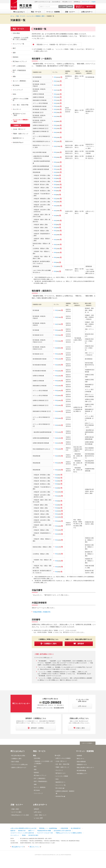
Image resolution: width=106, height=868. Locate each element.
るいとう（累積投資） (20, 81)
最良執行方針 (22, 831)
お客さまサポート (40, 805)
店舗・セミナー (17, 805)
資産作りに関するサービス (19, 767)
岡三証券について (67, 2)
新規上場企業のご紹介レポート (86, 767)
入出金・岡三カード (19, 129)
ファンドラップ (18, 90)
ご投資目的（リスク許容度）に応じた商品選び (21, 38)
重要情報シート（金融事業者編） (49, 828)
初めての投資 (15, 762)
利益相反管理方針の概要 (44, 831)
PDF (57, 77)
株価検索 (79, 756)
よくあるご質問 (38, 818)
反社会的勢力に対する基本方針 (62, 831)
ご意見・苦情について (40, 815)
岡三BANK (16, 85)
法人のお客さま (56, 2)
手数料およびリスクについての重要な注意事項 (69, 833)
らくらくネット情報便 (62, 776)
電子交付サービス (61, 773)
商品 (35, 756)
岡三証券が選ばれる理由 (18, 756)
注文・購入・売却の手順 (21, 105)
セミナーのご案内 (16, 812)
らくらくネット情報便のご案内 (21, 121)
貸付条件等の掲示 (33, 835)
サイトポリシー (15, 835)
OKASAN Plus (17, 143)
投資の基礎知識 (81, 762)
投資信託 (16, 57)
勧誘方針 (13, 831)
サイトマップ (86, 2)
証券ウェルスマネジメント (42, 2)
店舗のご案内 (15, 809)
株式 (14, 48)
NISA (14, 94)
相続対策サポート (18, 138)
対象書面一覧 (50, 16)
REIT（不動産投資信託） (19, 71)
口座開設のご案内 (16, 759)
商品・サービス (18, 29)
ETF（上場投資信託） (20, 66)
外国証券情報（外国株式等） (42, 612)
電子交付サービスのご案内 (19, 114)
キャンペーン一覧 (18, 44)
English (94, 2)
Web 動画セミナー (82, 773)
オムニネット (17, 109)
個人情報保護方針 (76, 828)
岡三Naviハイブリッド (20, 61)
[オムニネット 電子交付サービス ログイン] (85, 7)
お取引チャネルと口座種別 (21, 99)
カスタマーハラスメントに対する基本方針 (22, 833)
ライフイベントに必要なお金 (19, 765)
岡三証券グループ (18, 847)
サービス (58, 756)
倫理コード (31, 831)
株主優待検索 (81, 771)
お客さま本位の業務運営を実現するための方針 (24, 828)
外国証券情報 (64, 828)
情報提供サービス (82, 765)
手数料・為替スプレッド (21, 134)
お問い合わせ (38, 812)
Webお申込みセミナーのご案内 (20, 815)
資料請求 (36, 809)
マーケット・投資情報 (85, 751)
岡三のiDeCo (59, 788)
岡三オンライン (35, 847)
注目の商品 (16, 33)
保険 (14, 76)
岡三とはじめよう (18, 751)
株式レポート (81, 759)
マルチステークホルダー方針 (45, 833)
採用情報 (76, 2)
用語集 (24, 835)
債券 (14, 53)
